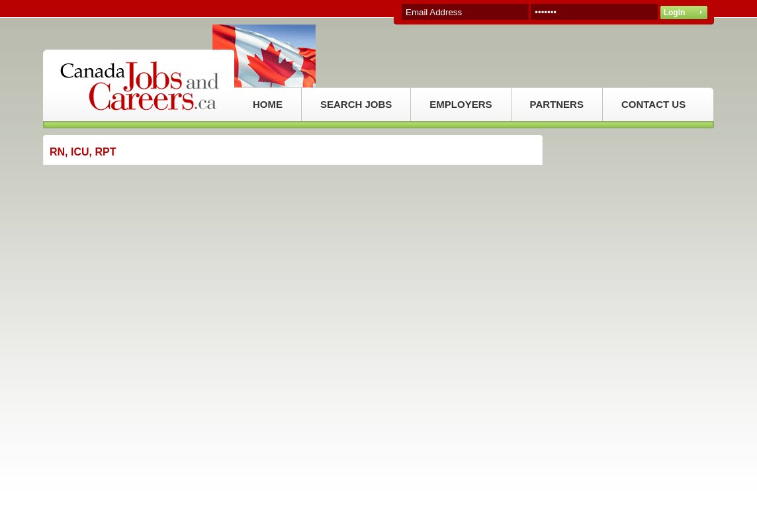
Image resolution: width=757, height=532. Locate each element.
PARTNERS (557, 104)
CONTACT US (653, 104)
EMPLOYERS (461, 104)
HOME (268, 104)
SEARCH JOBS (356, 104)
